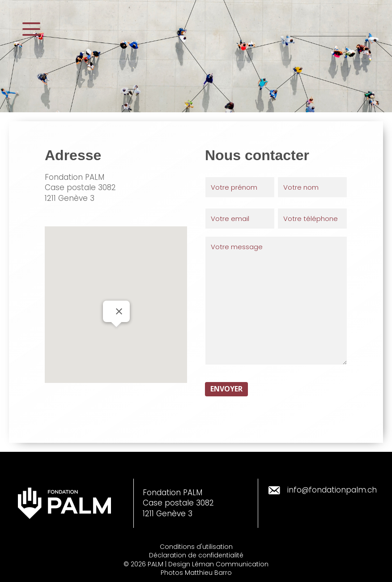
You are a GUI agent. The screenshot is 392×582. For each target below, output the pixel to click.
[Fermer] (119, 311)
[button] (31, 29)
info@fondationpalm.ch (332, 490)
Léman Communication (230, 564)
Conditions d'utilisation (196, 547)
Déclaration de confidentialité (196, 555)
